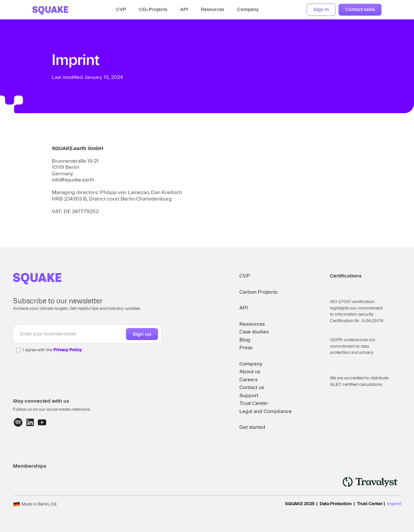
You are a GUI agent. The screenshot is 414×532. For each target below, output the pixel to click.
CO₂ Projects (153, 10)
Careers (248, 380)
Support (249, 396)
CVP (121, 10)
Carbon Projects (258, 292)
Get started (252, 427)
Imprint (394, 504)
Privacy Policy (68, 350)
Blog (245, 340)
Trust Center (254, 403)
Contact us (252, 387)
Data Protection (336, 504)
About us (250, 372)
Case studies (254, 332)
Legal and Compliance (266, 411)
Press (246, 348)
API (184, 10)
